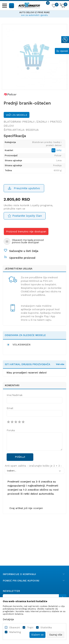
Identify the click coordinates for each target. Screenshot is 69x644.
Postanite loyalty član (27, 216)
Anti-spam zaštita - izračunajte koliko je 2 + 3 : (33, 466)
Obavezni (15, 627)
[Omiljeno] (54, 6)
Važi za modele (17, 115)
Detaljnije (8, 619)
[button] (12, 5)
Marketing (15, 632)
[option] (34, 13)
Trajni (30, 627)
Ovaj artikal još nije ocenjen (26, 508)
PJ (54, 150)
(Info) (59, 150)
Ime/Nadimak (15, 395)
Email (10, 408)
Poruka (11, 430)
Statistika (46, 627)
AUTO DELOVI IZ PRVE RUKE (34, 12)
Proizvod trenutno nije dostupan (26, 231)
